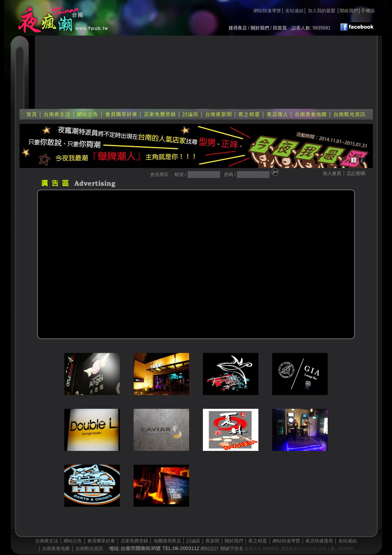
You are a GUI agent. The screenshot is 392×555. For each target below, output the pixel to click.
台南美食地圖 (311, 114)
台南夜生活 (57, 114)
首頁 (32, 114)
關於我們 (260, 28)
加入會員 (332, 173)
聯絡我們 (349, 11)
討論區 (191, 114)
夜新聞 (212, 541)
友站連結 (294, 11)
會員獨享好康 (121, 114)
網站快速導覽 (267, 11)
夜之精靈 (249, 114)
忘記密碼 (356, 173)
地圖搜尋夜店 (167, 541)
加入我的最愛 (322, 11)
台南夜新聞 (219, 114)
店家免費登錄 (160, 114)
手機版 (368, 11)
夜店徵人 (278, 114)
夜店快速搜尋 (319, 541)
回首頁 (280, 28)
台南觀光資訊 (350, 114)
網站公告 (88, 114)
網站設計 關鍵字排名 (222, 548)
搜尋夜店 (238, 28)
